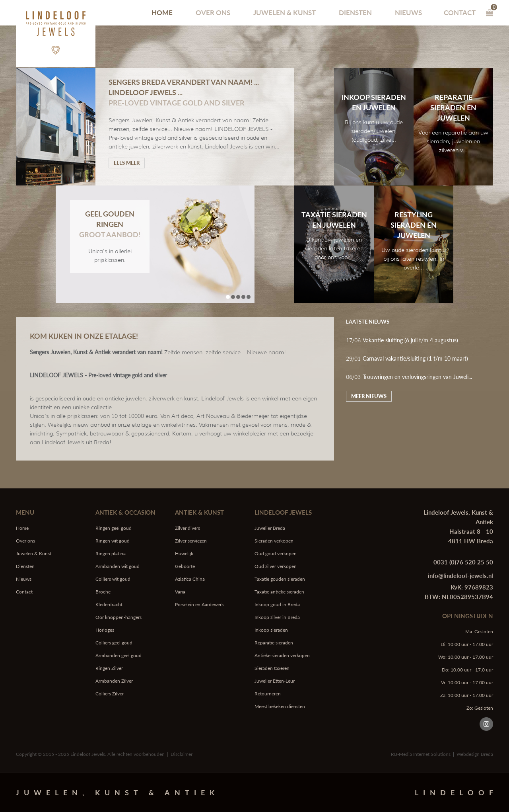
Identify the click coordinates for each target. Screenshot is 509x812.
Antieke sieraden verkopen (282, 655)
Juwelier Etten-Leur (275, 681)
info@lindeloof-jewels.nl (460, 576)
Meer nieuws (369, 396)
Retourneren (268, 694)
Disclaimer (182, 754)
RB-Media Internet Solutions (421, 754)
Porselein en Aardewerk (199, 604)
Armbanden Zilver (114, 681)
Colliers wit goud (113, 579)
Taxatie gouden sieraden (280, 579)
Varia (180, 592)
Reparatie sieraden (274, 643)
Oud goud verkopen (276, 553)
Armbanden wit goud (118, 566)
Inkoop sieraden (271, 630)
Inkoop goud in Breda (277, 604)
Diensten (355, 13)
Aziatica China (190, 579)
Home (162, 13)
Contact (460, 13)
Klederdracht (109, 604)
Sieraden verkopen (274, 541)
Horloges (105, 630)
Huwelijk (184, 553)
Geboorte (185, 566)
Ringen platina (111, 553)
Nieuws (408, 13)
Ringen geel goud (114, 528)
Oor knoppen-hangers (119, 617)
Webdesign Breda (475, 754)
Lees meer (127, 163)
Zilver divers (187, 528)
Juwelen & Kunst (285, 13)
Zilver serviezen (191, 541)
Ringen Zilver (109, 668)
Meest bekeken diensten (280, 706)
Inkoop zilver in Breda (277, 617)
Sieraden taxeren (272, 668)
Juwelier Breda (270, 528)
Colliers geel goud (114, 643)
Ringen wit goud (113, 541)
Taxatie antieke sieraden (279, 592)
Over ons (213, 13)
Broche (103, 592)
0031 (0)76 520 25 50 (463, 562)
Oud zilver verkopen (276, 566)
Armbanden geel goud (119, 655)
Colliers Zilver (110, 694)
